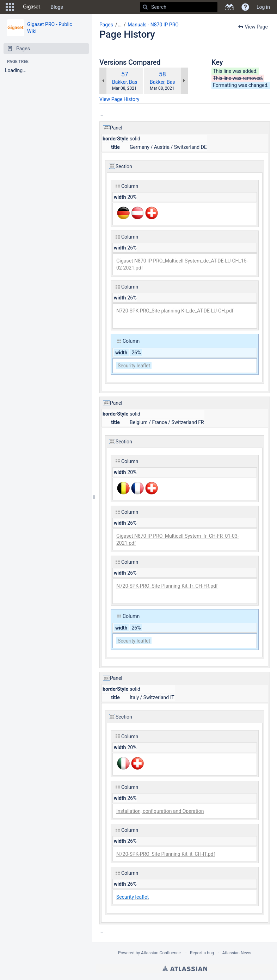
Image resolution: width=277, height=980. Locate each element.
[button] (10, 7)
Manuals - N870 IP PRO (153, 25)
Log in (263, 7)
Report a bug (202, 953)
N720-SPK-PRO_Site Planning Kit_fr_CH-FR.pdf (167, 586)
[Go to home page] (32, 7)
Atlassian (185, 968)
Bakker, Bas (125, 82)
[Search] (145, 7)
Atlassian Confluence (161, 953)
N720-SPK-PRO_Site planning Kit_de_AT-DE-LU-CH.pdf (175, 311)
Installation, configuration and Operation (160, 811)
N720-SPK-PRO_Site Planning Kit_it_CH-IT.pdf (166, 854)
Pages (106, 25)
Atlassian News (237, 953)
